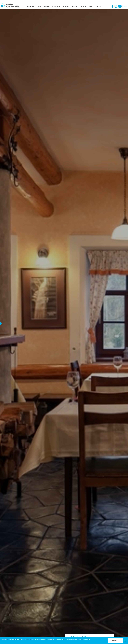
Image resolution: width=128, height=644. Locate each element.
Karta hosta (74, 6)
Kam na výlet (30, 6)
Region (39, 6)
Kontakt (98, 6)
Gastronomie (56, 6)
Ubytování (47, 6)
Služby (91, 6)
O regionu (84, 6)
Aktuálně (66, 6)
